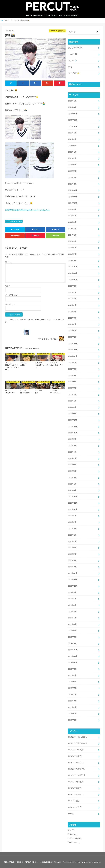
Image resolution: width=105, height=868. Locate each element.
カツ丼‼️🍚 (72, 60)
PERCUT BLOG (80, 862)
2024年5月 (72, 235)
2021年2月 (72, 484)
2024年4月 (72, 241)
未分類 (71, 814)
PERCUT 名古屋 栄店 (15, 221)
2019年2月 (72, 637)
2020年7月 (72, 529)
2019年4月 (72, 624)
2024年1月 (72, 261)
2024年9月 (72, 209)
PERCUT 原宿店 (75, 756)
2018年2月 (72, 714)
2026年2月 (72, 101)
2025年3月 (72, 171)
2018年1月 (72, 720)
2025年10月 (73, 126)
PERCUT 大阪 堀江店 (77, 775)
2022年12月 (73, 343)
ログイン (71, 830)
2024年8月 (72, 216)
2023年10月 (73, 280)
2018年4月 (72, 701)
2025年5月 (72, 158)
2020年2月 (72, 560)
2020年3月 (72, 554)
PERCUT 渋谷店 (75, 807)
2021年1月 (72, 490)
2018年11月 (73, 656)
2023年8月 (72, 292)
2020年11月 (73, 503)
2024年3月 (72, 248)
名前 (7, 286)
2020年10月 (73, 509)
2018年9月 (72, 669)
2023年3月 (72, 324)
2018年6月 (72, 688)
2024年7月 (72, 222)
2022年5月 (72, 388)
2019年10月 (73, 586)
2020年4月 (72, 548)
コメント (9, 262)
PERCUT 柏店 (74, 801)
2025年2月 (72, 178)
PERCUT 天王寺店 (76, 782)
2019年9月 (72, 592)
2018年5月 (72, 694)
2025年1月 (72, 184)
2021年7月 (72, 452)
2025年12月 (73, 114)
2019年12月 (73, 573)
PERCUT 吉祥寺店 (76, 763)
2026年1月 (72, 107)
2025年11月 (73, 120)
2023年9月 (72, 286)
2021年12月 (73, 420)
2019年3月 (72, 631)
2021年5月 (72, 465)
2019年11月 (73, 580)
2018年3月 (72, 707)
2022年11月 (73, 350)
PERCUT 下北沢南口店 (77, 743)
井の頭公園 (73, 54)
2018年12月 (73, 650)
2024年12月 (73, 190)
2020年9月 (72, 516)
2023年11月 (73, 273)
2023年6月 (72, 305)
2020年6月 (72, 535)
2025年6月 (72, 152)
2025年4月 (72, 165)
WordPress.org (74, 842)
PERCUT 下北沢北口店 (77, 737)
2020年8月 (72, 522)
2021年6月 (72, 458)
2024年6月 (72, 229)
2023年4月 (72, 318)
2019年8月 (72, 599)
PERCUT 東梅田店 (76, 795)
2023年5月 (72, 312)
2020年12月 (73, 497)
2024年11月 (73, 197)
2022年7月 (72, 375)
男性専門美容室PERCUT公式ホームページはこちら (27, 210)
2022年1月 (72, 414)
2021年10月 (73, 433)
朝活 (70, 67)
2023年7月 (72, 299)
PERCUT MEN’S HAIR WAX (69, 16)
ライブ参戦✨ (74, 73)
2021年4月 (72, 471)
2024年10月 (73, 203)
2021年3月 (72, 478)
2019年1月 (72, 643)
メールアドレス (12, 295)
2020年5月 (72, 541)
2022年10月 (73, 356)
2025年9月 (72, 133)
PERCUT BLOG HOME (34, 16)
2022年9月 (72, 363)
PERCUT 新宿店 (75, 788)
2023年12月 (73, 267)
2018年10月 (73, 663)
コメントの (74, 838)
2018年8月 (72, 675)
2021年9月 (72, 439)
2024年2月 (72, 254)
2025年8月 (72, 139)
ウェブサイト (10, 304)
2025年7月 (72, 146)
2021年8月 (72, 446)
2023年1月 (72, 337)
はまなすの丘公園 (75, 48)
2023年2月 (72, 331)
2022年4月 (72, 394)
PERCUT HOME (51, 16)
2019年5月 (72, 618)
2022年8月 (72, 369)
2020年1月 (72, 567)
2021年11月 (73, 426)
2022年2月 (72, 407)
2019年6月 (72, 612)
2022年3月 (72, 401)
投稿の (72, 834)
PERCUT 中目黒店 (76, 750)
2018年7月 (72, 682)
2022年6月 (72, 382)
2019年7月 (72, 605)
